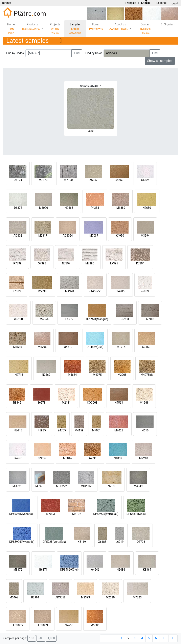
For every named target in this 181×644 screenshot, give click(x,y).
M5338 (42, 291)
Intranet (6, 3)
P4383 (95, 208)
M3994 (145, 236)
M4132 (77, 514)
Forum (96, 27)
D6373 (18, 208)
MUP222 (62, 486)
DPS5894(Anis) (136, 514)
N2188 (112, 486)
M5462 (14, 597)
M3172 (18, 570)
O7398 (42, 263)
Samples (75, 29)
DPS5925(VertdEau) (106, 514)
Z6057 (94, 180)
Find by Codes (15, 53)
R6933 (125, 319)
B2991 (35, 597)
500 (41, 638)
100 (32, 638)
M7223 (137, 597)
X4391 (92, 458)
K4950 (120, 236)
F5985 (42, 430)
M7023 (119, 430)
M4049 (138, 486)
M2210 (144, 458)
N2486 (121, 570)
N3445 (18, 430)
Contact (145, 29)
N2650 (147, 208)
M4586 (18, 347)
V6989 (145, 291)
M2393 (86, 597)
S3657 (43, 458)
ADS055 (18, 625)
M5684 (72, 375)
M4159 (79, 430)
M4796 (42, 347)
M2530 (110, 597)
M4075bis (147, 375)
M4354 (44, 319)
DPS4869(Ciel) (69, 570)
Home (11, 29)
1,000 (51, 638)
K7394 (140, 263)
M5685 (95, 625)
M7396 (90, 263)
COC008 (92, 403)
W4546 (95, 570)
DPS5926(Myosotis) (22, 542)
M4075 (97, 375)
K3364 (147, 570)
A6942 (150, 319)
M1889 (121, 208)
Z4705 (62, 430)
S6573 (42, 403)
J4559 (119, 180)
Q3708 (141, 542)
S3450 (146, 347)
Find (77, 53)
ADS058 (60, 597)
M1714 (121, 347)
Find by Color (94, 53)
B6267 (18, 458)
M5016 (68, 458)
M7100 (68, 180)
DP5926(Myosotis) (21, 514)
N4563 (119, 403)
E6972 (69, 319)
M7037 (94, 236)
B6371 (43, 570)
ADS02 (18, 236)
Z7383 (17, 291)
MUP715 (18, 486)
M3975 (40, 486)
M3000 (44, 208)
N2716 (19, 375)
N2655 (69, 625)
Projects (55, 29)
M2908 (122, 375)
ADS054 (68, 236)
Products (31, 27)
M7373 (43, 180)
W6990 (18, 319)
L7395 (114, 263)
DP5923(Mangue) (97, 319)
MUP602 (86, 486)
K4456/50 (95, 291)
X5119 (82, 542)
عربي (175, 3)
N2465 (69, 208)
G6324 (145, 180)
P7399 (17, 263)
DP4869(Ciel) (95, 347)
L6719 (120, 542)
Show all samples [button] (160, 61)
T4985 (120, 291)
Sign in (166, 24)
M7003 (50, 514)
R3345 (17, 403)
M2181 (66, 403)
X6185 (102, 542)
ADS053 (43, 625)
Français (131, 3)
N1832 (118, 458)
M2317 (43, 236)
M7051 (96, 430)
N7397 (66, 263)
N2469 (46, 375)
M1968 (144, 403)
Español (161, 3)
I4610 (145, 430)
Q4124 (18, 180)
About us (119, 27)
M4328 (70, 291)
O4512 (68, 347)
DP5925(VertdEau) (54, 542)
